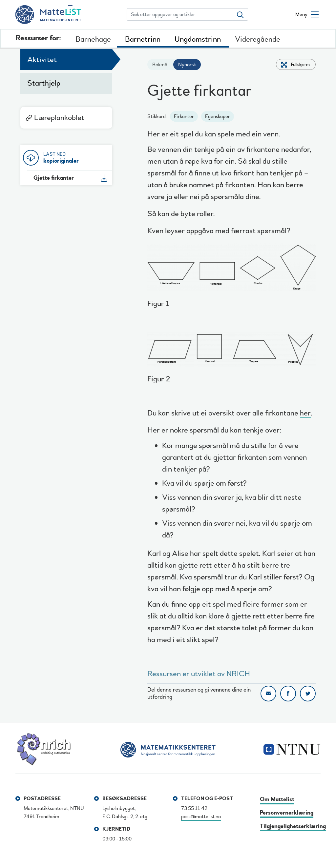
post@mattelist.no (201, 817)
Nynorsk (187, 65)
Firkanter (184, 116)
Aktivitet (42, 60)
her (305, 414)
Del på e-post (268, 694)
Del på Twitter (308, 694)
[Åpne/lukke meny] (307, 14)
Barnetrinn (143, 39)
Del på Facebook (288, 694)
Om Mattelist (277, 799)
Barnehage (93, 39)
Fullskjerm (300, 64)
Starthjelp (44, 83)
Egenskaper (218, 116)
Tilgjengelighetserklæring (293, 826)
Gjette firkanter (54, 178)
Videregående (258, 39)
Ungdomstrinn (198, 39)
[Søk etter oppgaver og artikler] (180, 14)
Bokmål (160, 65)
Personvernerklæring (287, 813)
